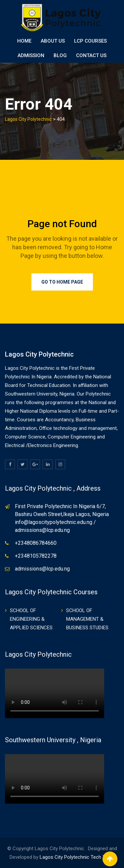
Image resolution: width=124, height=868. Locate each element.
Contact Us (91, 55)
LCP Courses (90, 41)
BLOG (60, 55)
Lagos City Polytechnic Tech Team (77, 857)
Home (24, 41)
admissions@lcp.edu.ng (42, 569)
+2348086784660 (36, 543)
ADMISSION (31, 55)
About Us (53, 41)
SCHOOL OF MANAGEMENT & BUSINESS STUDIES (87, 619)
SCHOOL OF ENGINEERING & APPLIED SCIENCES (31, 619)
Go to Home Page (62, 282)
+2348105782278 (36, 556)
